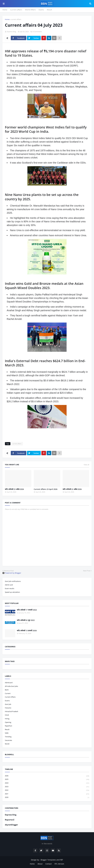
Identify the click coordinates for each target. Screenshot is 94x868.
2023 (47, 787)
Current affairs (16, 10)
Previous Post (9, 571)
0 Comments (37, 32)
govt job (8, 704)
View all (86, 465)
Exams (41, 10)
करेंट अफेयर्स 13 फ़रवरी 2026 (27, 631)
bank (7, 690)
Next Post (87, 571)
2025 (47, 779)
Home (5, 10)
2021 (47, 794)
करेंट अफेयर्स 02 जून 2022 (26, 620)
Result (49, 10)
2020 (47, 797)
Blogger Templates (48, 860)
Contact (49, 864)
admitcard (9, 683)
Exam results (10, 588)
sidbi (7, 733)
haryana (8, 708)
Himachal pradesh (12, 711)
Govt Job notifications (13, 581)
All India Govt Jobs (11, 686)
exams (7, 701)
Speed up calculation (12, 592)
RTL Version (59, 864)
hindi (7, 715)
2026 (47, 776)
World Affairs (30, 10)
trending (8, 737)
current (8, 693)
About (40, 864)
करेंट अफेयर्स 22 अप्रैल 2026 (72, 489)
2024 (47, 783)
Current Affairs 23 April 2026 (46, 489)
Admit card (9, 585)
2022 (47, 790)
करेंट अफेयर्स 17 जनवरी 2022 (27, 610)
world (7, 744)
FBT (62, 860)
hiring (7, 719)
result (7, 729)
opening (8, 722)
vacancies (8, 740)
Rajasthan (9, 726)
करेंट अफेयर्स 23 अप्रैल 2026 (14, 489)
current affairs (16, 19)
